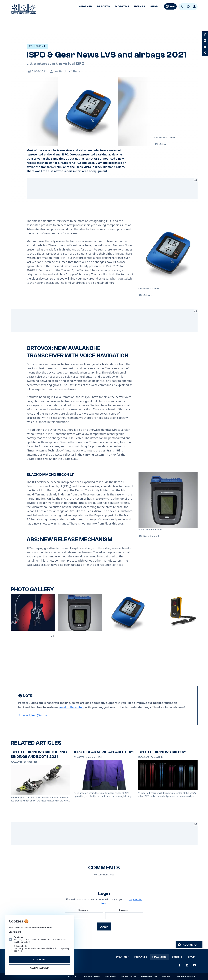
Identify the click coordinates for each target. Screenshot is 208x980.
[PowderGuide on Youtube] (205, 47)
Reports (103, 7)
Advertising (128, 977)
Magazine (122, 7)
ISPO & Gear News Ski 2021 (162, 752)
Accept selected (39, 968)
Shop (154, 7)
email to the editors (71, 707)
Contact (74, 977)
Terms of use (149, 977)
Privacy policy (186, 977)
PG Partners (92, 977)
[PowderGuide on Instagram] (205, 41)
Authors (110, 977)
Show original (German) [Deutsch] (34, 715)
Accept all (39, 959)
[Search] (188, 7)
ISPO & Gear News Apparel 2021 (104, 752)
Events (140, 7)
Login (104, 926)
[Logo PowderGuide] (24, 9)
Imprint (167, 977)
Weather (85, 7)
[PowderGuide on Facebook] (205, 34)
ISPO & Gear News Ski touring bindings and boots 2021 (39, 754)
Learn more (15, 932)
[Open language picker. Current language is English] (182, 7)
